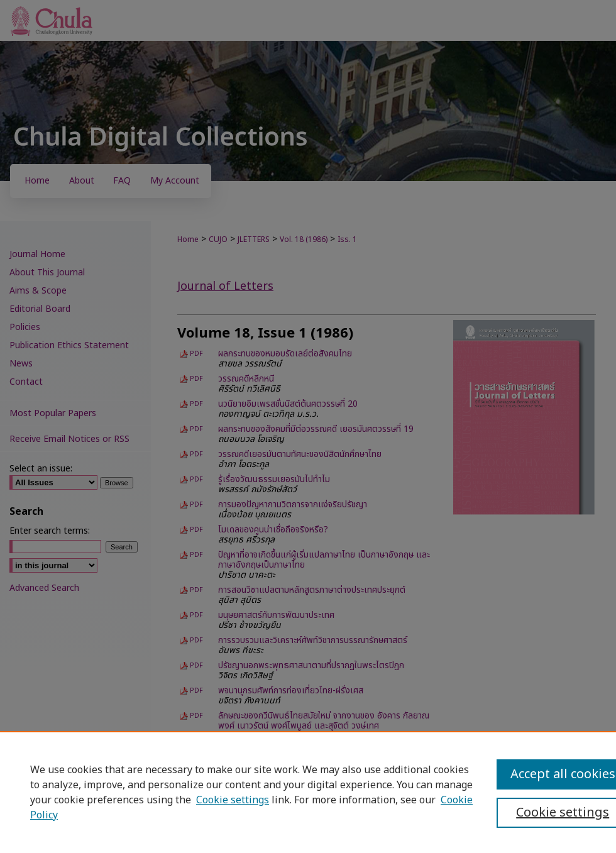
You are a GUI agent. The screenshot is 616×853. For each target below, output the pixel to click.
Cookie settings (233, 800)
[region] (308, 792)
